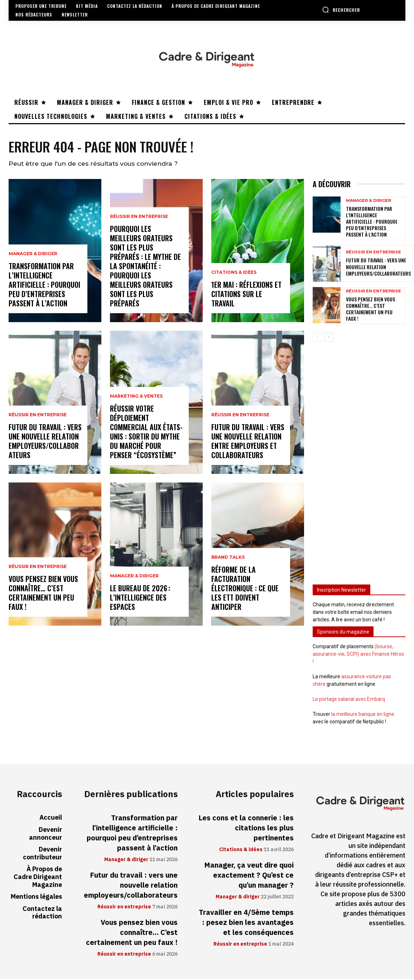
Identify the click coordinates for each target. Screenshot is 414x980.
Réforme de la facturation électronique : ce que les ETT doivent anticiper (245, 589)
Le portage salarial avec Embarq (349, 700)
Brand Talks (228, 558)
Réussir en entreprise (38, 416)
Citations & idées (234, 273)
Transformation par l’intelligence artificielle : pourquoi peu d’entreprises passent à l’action (44, 286)
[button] (341, 10)
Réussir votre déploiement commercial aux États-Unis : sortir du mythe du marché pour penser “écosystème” (146, 433)
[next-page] (329, 338)
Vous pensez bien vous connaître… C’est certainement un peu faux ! (43, 594)
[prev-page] (317, 338)
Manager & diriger (33, 255)
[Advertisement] (359, 461)
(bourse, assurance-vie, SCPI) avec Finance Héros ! (358, 655)
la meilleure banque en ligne (363, 715)
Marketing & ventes (136, 397)
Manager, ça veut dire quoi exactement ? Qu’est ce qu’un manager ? (249, 876)
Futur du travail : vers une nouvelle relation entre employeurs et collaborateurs (248, 442)
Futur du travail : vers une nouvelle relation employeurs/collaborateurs (45, 442)
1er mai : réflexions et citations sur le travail (246, 295)
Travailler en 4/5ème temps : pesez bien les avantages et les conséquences (246, 923)
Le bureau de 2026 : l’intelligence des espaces (140, 598)
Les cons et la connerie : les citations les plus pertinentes (246, 829)
